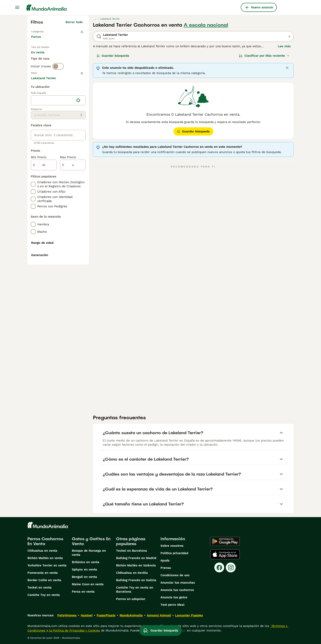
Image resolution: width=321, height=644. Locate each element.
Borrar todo (74, 22)
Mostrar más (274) (69, 190)
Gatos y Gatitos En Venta (91, 541)
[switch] (58, 85)
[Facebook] (219, 567)
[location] (58, 212)
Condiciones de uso (175, 575)
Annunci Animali (159, 615)
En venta (41, 60)
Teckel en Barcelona (132, 551)
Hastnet (87, 615)
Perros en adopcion (131, 599)
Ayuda (165, 560)
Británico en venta (86, 562)
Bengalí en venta (84, 577)
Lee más (284, 46)
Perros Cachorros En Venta (45, 541)
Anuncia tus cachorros (177, 590)
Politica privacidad (174, 553)
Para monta (43, 70)
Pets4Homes (67, 615)
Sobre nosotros (172, 546)
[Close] (287, 68)
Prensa (166, 568)
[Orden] (264, 56)
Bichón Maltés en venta (45, 558)
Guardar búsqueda (113, 56)
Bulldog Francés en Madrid (136, 558)
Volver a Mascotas (46, 31)
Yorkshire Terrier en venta (47, 565)
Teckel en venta (40, 588)
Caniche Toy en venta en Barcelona (135, 590)
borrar (78, 94)
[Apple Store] (225, 554)
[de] (44, 277)
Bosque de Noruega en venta (89, 553)
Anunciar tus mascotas (178, 583)
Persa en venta (83, 592)
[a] (73, 277)
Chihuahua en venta (42, 551)
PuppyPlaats (106, 615)
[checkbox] (33, 115)
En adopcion (66, 60)
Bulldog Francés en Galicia (136, 580)
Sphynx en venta (84, 569)
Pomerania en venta (43, 573)
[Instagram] (231, 567)
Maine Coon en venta (88, 584)
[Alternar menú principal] (17, 7)
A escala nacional (206, 25)
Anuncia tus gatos (174, 597)
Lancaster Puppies (189, 615)
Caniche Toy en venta (44, 595)
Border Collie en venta (44, 580)
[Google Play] (225, 541)
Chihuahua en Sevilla (132, 573)
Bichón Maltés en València (136, 565)
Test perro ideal (172, 605)
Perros (37, 41)
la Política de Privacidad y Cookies (74, 630)
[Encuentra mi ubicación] (78, 212)
